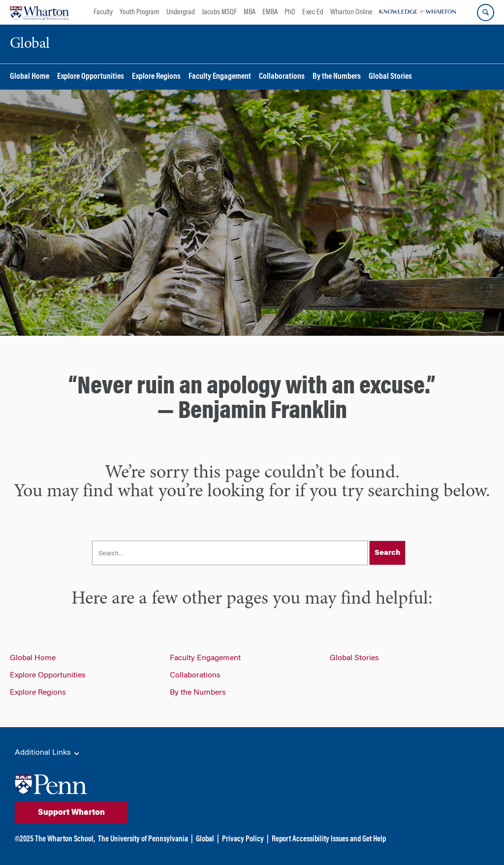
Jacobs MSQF (219, 12)
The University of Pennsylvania (143, 839)
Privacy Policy (243, 839)
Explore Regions (156, 77)
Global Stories (390, 77)
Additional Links (48, 753)
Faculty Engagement (220, 77)
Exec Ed (313, 12)
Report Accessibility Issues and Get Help (329, 839)
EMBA (270, 12)
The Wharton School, (65, 839)
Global (205, 839)
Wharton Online (351, 12)
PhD (290, 12)
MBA (250, 12)
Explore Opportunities (91, 77)
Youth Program (140, 12)
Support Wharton (71, 813)
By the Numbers (337, 77)
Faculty (103, 12)
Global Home (30, 77)
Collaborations (282, 77)
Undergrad (181, 12)
